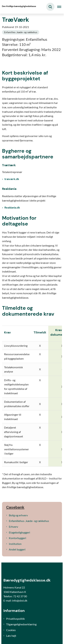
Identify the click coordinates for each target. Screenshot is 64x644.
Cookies (11, 630)
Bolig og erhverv (18, 515)
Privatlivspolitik (15, 619)
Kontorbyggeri (17, 538)
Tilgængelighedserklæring (21, 624)
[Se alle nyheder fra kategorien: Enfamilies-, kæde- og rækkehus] (21, 32)
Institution (15, 544)
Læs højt (11, 636)
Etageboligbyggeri (19, 532)
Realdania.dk (12, 207)
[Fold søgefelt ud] (50, 7)
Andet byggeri (17, 549)
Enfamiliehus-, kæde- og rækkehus (29, 521)
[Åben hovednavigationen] (61, 7)
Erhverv (13, 527)
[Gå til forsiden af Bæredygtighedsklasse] (18, 7)
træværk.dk (12, 179)
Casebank (15, 507)
